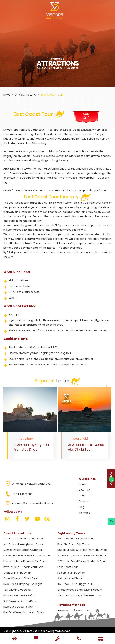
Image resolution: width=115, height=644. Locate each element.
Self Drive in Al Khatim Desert (21, 601)
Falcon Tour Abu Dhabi (71, 573)
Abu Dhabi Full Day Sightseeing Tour (80, 595)
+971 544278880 (22, 494)
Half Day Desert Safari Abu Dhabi (24, 612)
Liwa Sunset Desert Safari (19, 595)
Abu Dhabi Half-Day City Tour (76, 539)
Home (7, 95)
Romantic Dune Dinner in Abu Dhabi (25, 561)
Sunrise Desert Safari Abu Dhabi (23, 550)
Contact (84, 513)
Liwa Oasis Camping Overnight (23, 584)
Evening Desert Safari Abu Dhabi (23, 539)
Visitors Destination (35, 631)
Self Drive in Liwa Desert (18, 590)
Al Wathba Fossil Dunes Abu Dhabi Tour (82, 561)
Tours (83, 496)
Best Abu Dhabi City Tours (73, 544)
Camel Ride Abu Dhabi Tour (20, 578)
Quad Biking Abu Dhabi (17, 573)
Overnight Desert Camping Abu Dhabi (27, 556)
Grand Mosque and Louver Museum (80, 590)
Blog (82, 507)
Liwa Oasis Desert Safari (18, 607)
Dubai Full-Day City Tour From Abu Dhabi (82, 550)
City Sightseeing (25, 95)
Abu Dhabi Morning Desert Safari (23, 544)
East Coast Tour (68, 567)
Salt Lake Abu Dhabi (70, 578)
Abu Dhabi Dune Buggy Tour (75, 584)
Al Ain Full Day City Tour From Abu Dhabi (82, 556)
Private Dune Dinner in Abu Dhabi (23, 567)
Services (84, 501)
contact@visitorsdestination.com (34, 503)
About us (85, 490)
